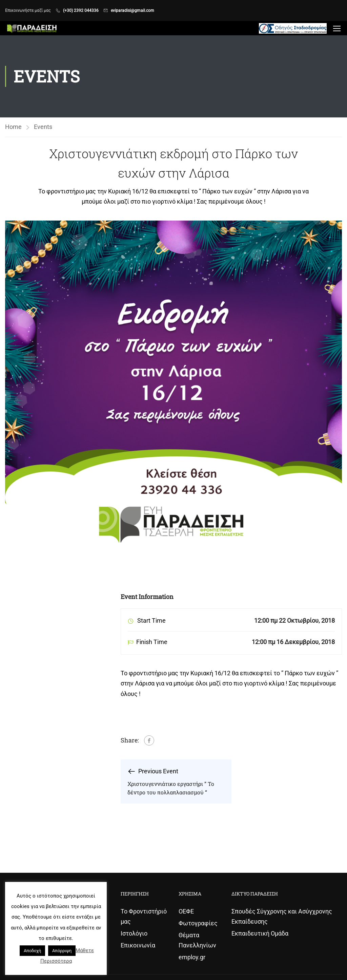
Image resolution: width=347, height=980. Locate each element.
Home (13, 127)
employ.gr (192, 957)
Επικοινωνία (138, 945)
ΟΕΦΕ (186, 911)
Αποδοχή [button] (32, 951)
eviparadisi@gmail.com (132, 11)
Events (43, 127)
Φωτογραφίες (198, 923)
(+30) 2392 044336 (81, 11)
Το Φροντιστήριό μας (144, 916)
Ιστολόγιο (134, 933)
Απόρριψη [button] (62, 951)
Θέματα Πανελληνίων (197, 940)
